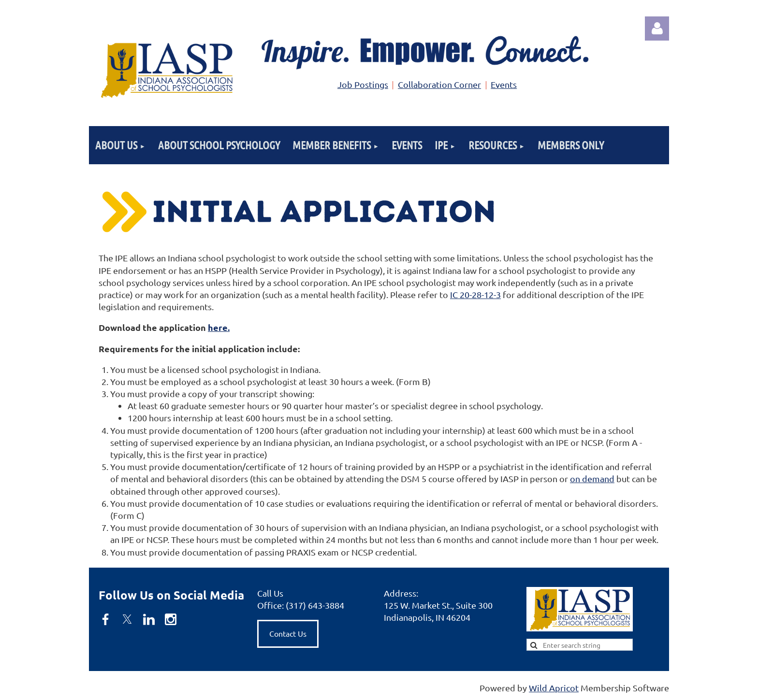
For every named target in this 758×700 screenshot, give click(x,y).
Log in (657, 29)
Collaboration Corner (439, 84)
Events (504, 84)
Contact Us (288, 633)
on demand (592, 479)
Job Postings (363, 84)
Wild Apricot (554, 688)
